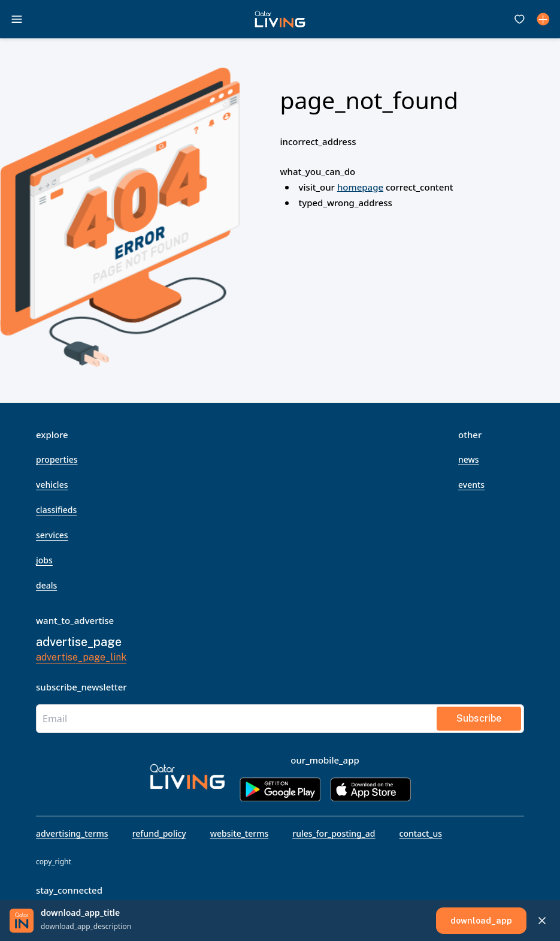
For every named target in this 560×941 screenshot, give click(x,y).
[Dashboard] (543, 19)
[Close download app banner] (542, 921)
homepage (360, 187)
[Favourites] (519, 19)
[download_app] (481, 921)
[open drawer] (17, 19)
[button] (280, 19)
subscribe (479, 718)
